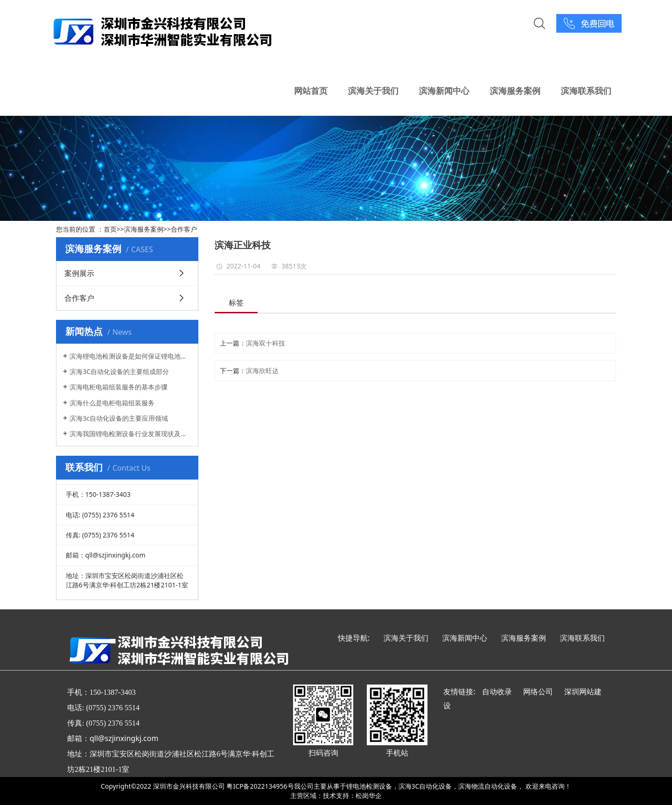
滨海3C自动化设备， (429, 786)
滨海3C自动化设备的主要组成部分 (119, 371)
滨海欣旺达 (262, 371)
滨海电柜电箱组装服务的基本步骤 (119, 387)
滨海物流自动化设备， (491, 786)
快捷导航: (354, 638)
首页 (110, 229)
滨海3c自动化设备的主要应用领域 (119, 418)
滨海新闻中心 (444, 91)
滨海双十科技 (266, 343)
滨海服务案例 (515, 91)
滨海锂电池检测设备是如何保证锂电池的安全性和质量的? (130, 356)
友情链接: (459, 692)
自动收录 (497, 692)
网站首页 (311, 91)
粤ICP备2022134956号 (260, 786)
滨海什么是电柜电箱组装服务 (112, 403)
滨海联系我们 (586, 91)
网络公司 (538, 692)
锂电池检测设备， (372, 786)
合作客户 (184, 229)
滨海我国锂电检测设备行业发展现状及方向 (130, 434)
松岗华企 (369, 795)
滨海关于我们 (373, 91)
